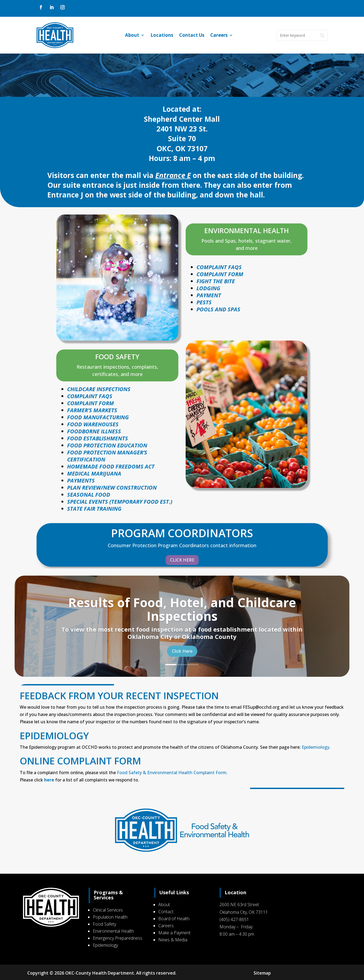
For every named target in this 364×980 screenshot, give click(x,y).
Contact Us (192, 36)
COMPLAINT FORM (91, 403)
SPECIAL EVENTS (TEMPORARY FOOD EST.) (120, 502)
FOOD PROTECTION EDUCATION (107, 445)
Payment (209, 295)
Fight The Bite (216, 281)
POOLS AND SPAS (218, 309)
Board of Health (174, 919)
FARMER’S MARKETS (92, 410)
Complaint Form (220, 274)
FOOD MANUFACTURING (98, 417)
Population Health (110, 917)
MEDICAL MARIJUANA (94, 473)
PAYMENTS (81, 481)
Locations (162, 36)
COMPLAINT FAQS (90, 396)
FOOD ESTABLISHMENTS (98, 438)
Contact (166, 912)
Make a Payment (174, 933)
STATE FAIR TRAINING (94, 509)
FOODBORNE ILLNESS (94, 431)
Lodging (208, 288)
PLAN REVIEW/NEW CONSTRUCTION (112, 488)
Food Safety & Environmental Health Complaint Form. (172, 773)
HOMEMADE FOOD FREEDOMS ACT (111, 466)
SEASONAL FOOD (89, 495)
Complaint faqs (219, 267)
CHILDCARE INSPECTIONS (99, 389)
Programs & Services (108, 895)
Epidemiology (316, 747)
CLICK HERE (182, 560)
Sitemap (262, 973)
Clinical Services (108, 910)
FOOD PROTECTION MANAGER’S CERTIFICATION (107, 456)
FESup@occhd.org (261, 707)
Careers (219, 36)
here (49, 780)
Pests (204, 302)
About (132, 36)
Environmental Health (113, 931)
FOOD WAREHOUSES (93, 424)
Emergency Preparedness (118, 938)
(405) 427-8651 (234, 919)
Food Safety (104, 924)
